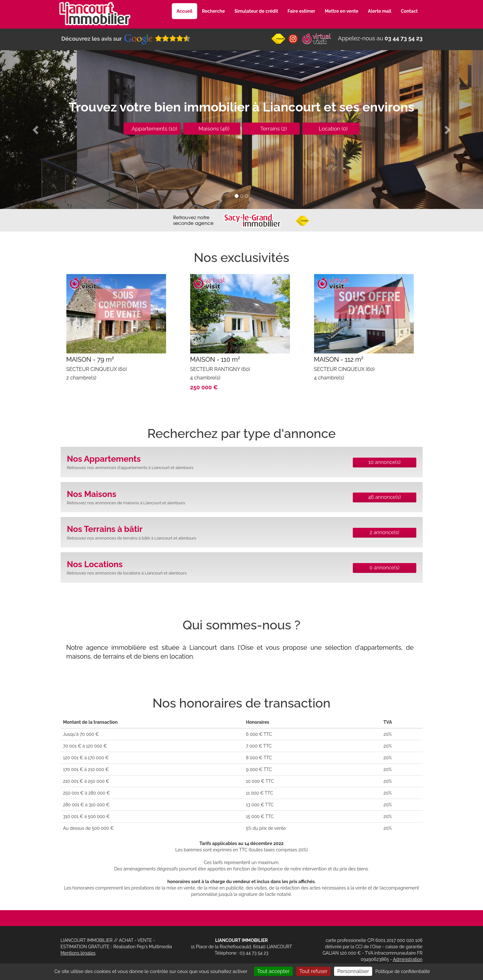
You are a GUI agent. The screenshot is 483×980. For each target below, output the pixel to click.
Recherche (213, 11)
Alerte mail (380, 11)
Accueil (184, 11)
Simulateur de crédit (256, 11)
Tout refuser (314, 971)
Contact (409, 11)
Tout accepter (273, 971)
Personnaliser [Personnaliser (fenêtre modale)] (353, 971)
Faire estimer (302, 11)
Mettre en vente (342, 11)
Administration (408, 959)
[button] (36, 130)
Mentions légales (78, 953)
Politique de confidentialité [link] (403, 971)
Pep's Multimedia (154, 947)
